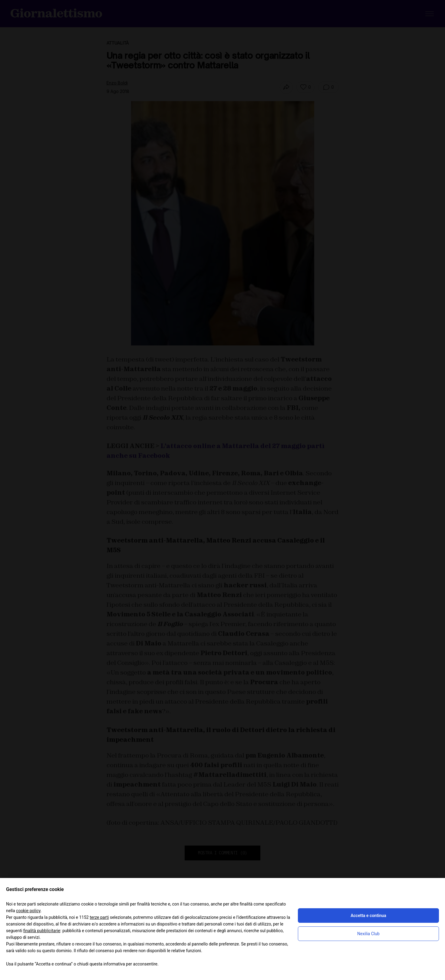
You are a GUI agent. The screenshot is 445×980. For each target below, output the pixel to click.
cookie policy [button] (28, 911)
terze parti (99, 917)
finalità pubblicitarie (42, 931)
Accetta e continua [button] (368, 916)
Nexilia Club (368, 934)
